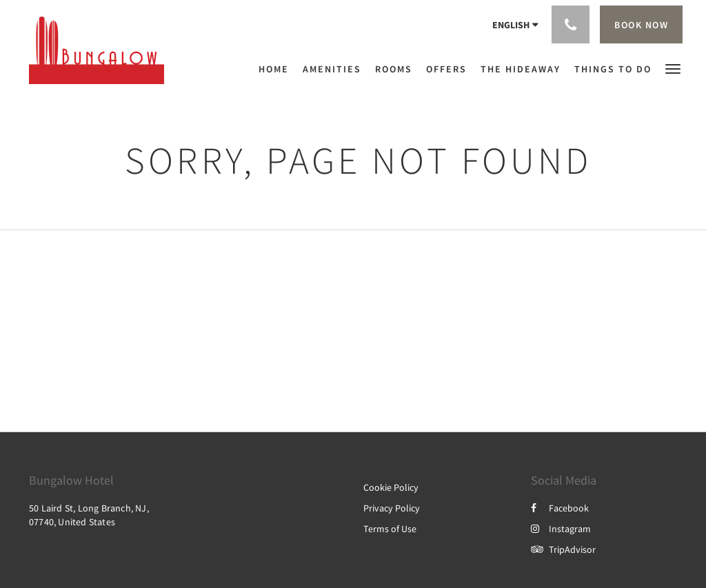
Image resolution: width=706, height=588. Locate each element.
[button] (673, 68)
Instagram (561, 529)
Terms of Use (390, 529)
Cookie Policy (391, 487)
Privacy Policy (392, 508)
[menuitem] (277, 69)
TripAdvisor (563, 549)
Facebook (560, 508)
